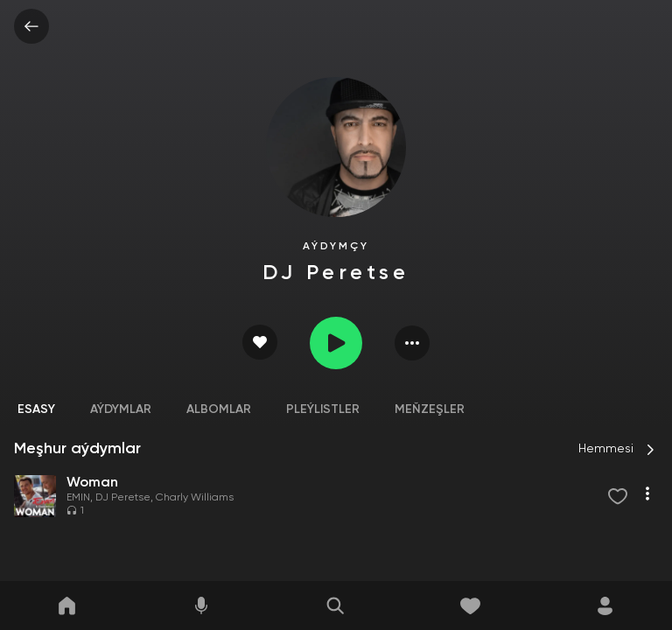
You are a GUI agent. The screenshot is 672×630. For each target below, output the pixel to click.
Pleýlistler (323, 409)
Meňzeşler (430, 409)
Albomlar (219, 409)
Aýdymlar (121, 409)
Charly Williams (195, 498)
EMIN (78, 498)
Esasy (36, 409)
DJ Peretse (123, 498)
